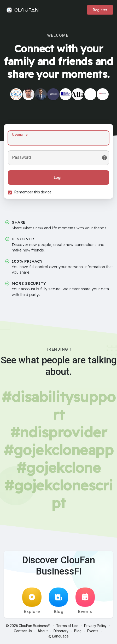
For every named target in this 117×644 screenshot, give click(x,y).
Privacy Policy (95, 626)
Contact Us (23, 631)
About (43, 631)
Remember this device (33, 192)
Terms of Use (67, 626)
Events (85, 601)
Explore (32, 601)
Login (59, 178)
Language (58, 636)
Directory (61, 631)
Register (100, 10)
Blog (58, 601)
